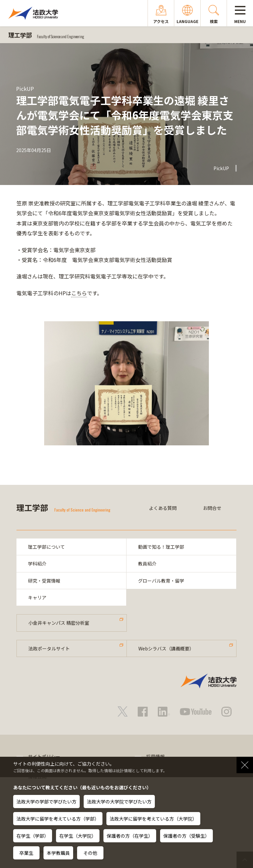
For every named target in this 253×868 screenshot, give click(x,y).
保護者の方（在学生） (130, 836)
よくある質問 (163, 508)
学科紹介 (37, 564)
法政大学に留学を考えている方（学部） (58, 819)
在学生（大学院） (78, 836)
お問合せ (212, 508)
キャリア (37, 597)
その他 (90, 853)
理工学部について (46, 547)
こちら (79, 293)
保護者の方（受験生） (186, 836)
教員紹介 (147, 564)
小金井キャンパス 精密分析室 (59, 623)
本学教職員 (58, 853)
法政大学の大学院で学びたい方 (119, 802)
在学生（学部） (33, 836)
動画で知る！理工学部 (161, 547)
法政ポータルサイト (49, 648)
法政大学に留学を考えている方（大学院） (153, 819)
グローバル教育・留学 (161, 581)
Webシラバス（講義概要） (166, 648)
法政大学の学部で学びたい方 (46, 802)
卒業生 (26, 853)
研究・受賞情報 (44, 581)
